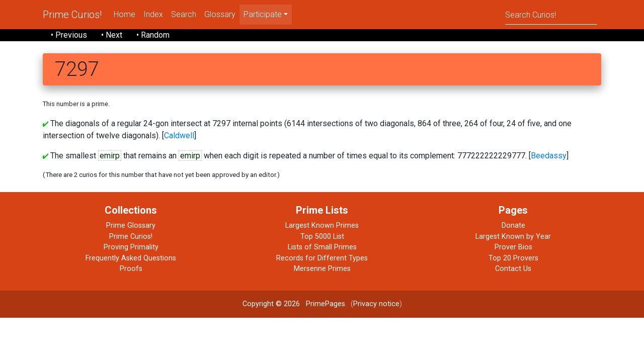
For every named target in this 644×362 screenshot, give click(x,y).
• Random (153, 35)
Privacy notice (376, 304)
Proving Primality (131, 247)
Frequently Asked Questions (131, 258)
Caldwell (179, 135)
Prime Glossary (131, 225)
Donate (513, 225)
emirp (110, 156)
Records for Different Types (322, 258)
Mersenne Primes (322, 269)
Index (153, 14)
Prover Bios (513, 247)
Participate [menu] (263, 14)
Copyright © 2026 (271, 304)
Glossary (220, 14)
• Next (112, 35)
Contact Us (513, 269)
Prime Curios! (72, 15)
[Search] (551, 14)
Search (184, 14)
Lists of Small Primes (322, 247)
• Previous (69, 35)
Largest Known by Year (513, 237)
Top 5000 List (322, 237)
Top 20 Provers (513, 258)
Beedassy (549, 156)
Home (125, 14)
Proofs (131, 269)
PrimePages (326, 304)
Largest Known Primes (322, 225)
